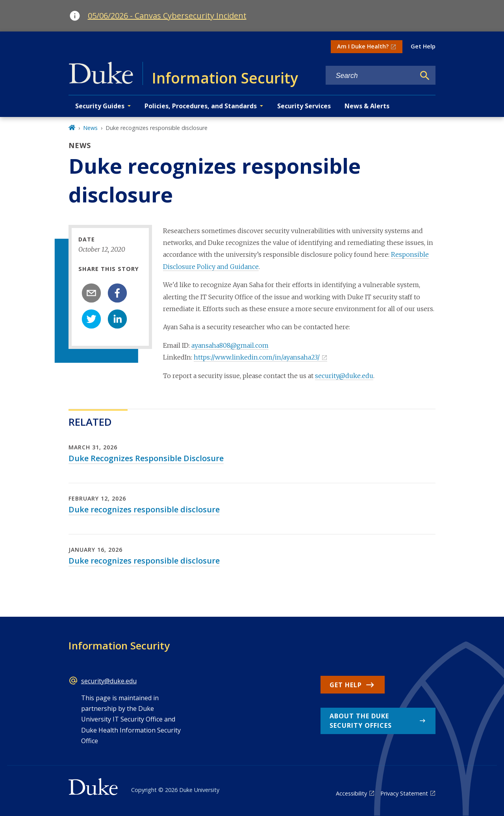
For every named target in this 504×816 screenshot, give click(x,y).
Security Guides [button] (100, 106)
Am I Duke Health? (363, 46)
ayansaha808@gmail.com (230, 345)
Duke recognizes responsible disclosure (144, 509)
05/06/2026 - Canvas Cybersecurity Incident (167, 16)
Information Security (119, 645)
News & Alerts (367, 106)
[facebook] (117, 293)
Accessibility (351, 793)
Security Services (304, 106)
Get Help (423, 46)
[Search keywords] (371, 76)
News (90, 128)
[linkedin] (117, 319)
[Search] (425, 76)
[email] (91, 293)
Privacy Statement (404, 793)
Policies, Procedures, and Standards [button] (201, 106)
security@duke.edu (344, 376)
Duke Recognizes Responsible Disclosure (146, 458)
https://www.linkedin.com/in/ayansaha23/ (257, 357)
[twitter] (91, 319)
